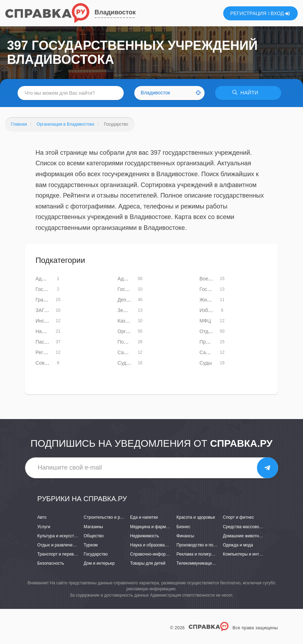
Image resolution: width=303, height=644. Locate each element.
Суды (206, 363)
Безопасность (51, 563)
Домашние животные (244, 536)
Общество (94, 536)
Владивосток (115, 12)
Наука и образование (151, 545)
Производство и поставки (201, 545)
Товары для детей (148, 563)
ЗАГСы (43, 310)
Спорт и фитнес (238, 518)
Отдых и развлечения (58, 545)
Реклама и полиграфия (199, 554)
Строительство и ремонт (108, 518)
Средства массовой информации (255, 527)
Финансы (185, 536)
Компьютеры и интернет (247, 554)
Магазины (93, 527)
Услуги (44, 527)
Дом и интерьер (99, 563)
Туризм (91, 545)
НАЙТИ (247, 93)
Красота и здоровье (196, 518)
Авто (42, 518)
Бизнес (183, 527)
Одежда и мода (238, 545)
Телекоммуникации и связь (203, 563)
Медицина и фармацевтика (157, 527)
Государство (96, 554)
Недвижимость (145, 536)
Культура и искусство (58, 536)
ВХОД (280, 13)
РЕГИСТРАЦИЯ (248, 13)
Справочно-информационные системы (168, 554)
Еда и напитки (144, 518)
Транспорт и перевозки (60, 554)
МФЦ (205, 321)
